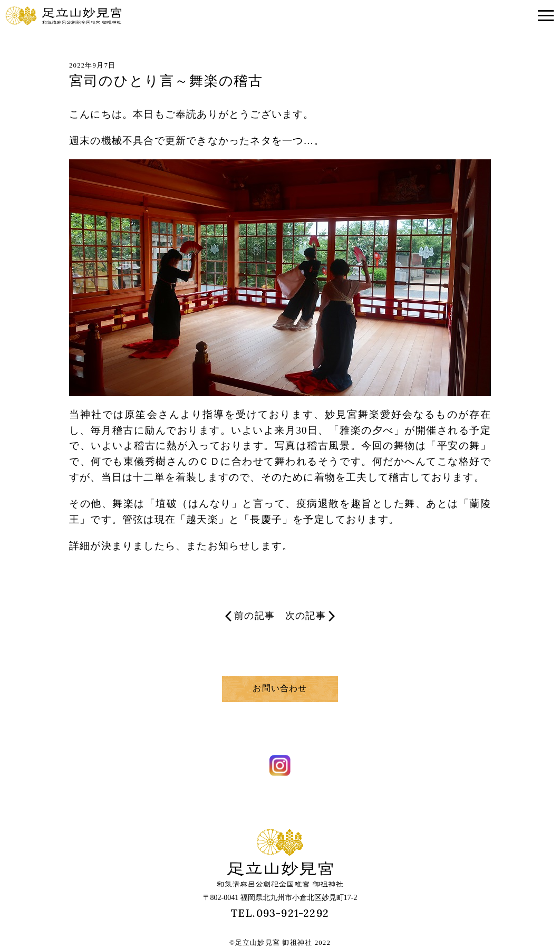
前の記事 (250, 616)
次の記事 (310, 616)
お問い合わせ (280, 688)
